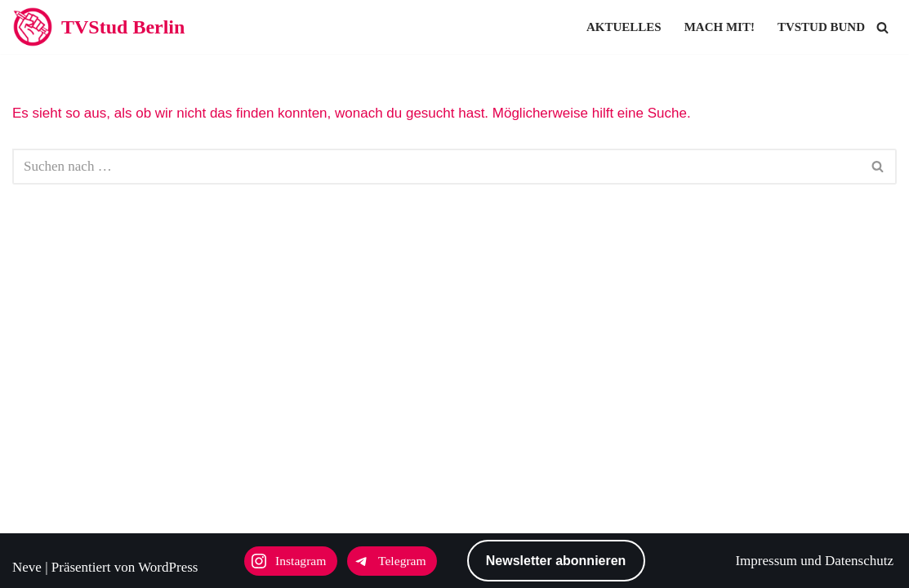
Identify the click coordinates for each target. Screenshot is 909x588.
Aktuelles (624, 27)
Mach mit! (720, 27)
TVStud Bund (821, 27)
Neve (27, 567)
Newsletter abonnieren (556, 561)
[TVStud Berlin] (98, 27)
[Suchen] (882, 27)
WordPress (168, 567)
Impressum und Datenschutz (814, 561)
